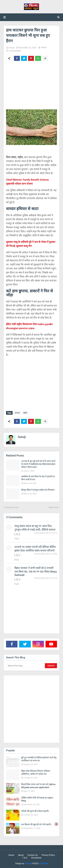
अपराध (44, 48)
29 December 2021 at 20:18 (46, 578)
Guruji (12, 48)
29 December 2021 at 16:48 (46, 554)
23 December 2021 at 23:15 (46, 533)
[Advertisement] (32, 86)
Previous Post (12, 507)
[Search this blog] (25, 666)
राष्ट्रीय (25, 413)
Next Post (53, 507)
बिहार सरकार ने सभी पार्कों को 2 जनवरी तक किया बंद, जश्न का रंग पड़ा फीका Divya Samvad (36, 571)
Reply (17, 539)
